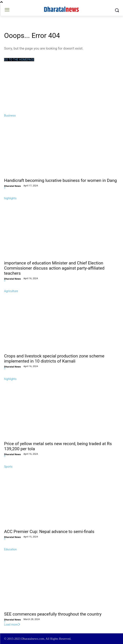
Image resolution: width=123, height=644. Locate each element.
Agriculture (11, 291)
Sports (8, 467)
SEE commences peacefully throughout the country (53, 614)
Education (10, 549)
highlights (10, 198)
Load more (12, 625)
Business (10, 116)
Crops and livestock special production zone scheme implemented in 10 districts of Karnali (54, 359)
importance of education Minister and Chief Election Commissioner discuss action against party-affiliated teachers (54, 268)
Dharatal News (12, 186)
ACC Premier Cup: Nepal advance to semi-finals (49, 532)
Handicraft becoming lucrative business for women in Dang (60, 180)
